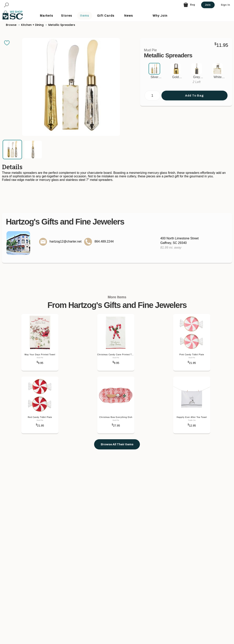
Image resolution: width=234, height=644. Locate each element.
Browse (11, 31)
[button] (6, 5)
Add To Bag (194, 101)
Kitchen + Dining (32, 31)
